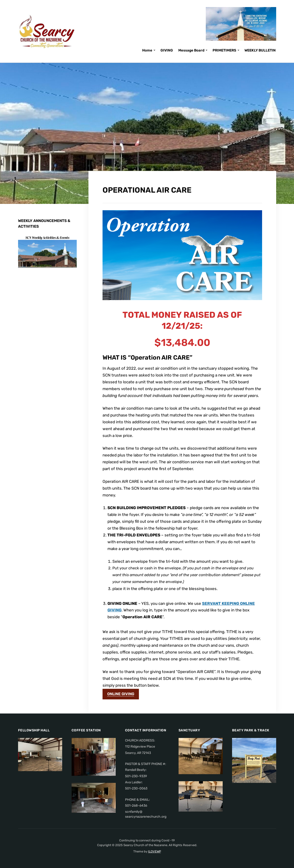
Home (147, 50)
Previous (58, 258)
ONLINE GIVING (121, 694)
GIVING (167, 50)
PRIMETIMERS (224, 50)
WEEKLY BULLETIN (260, 50)
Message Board (191, 50)
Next (67, 258)
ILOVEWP (155, 851)
